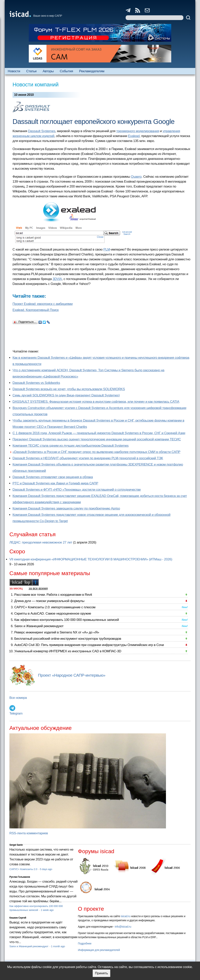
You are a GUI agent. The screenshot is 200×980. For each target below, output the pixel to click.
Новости (14, 71)
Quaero (136, 177)
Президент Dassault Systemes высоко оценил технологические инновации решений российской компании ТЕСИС (97, 439)
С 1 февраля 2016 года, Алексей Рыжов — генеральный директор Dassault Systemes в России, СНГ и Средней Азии (99, 433)
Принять (101, 973)
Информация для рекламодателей (99, 950)
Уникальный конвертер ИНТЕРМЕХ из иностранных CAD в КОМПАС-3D (68, 651)
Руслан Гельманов (20, 877)
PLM (107, 249)
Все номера (18, 698)
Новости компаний (36, 85)
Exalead (134, 136)
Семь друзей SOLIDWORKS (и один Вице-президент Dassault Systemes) (66, 395)
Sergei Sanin (16, 845)
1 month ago (58, 946)
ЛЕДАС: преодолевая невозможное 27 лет (41, 542)
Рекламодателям (92, 71)
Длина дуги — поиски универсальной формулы (49, 601)
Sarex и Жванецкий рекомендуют (39, 626)
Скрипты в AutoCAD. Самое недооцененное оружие (53, 614)
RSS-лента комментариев (29, 833)
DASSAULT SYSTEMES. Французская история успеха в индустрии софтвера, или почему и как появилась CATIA (96, 402)
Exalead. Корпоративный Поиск (36, 310)
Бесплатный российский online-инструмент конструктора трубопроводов (68, 639)
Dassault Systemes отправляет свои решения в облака (53, 477)
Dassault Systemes (42, 131)
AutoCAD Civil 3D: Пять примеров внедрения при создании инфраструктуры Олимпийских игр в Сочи (89, 645)
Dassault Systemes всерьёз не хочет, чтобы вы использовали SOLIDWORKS (69, 389)
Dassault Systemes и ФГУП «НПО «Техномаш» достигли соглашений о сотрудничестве (77, 490)
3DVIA (57, 279)
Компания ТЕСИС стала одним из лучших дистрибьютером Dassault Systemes (71, 446)
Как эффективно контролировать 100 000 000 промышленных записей (67, 620)
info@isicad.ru (123, 927)
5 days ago (46, 869)
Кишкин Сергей (18, 918)
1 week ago (47, 910)
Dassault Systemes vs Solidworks (36, 383)
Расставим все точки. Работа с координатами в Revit (53, 595)
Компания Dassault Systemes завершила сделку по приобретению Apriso (66, 508)
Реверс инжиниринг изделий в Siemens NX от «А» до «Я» (57, 632)
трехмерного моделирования (138, 131)
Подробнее (85, 943)
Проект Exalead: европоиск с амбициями (43, 304)
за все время (38, 588)
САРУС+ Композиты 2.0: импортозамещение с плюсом (55, 607)
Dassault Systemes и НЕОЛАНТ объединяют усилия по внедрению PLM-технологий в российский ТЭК (88, 458)
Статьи (31, 71)
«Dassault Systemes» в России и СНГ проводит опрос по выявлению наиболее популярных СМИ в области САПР (96, 452)
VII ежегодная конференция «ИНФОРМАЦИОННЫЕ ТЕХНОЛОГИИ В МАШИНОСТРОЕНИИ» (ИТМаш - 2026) (91, 559)
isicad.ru (126, 916)
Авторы (48, 71)
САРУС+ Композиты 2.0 (24, 869)
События (66, 71)
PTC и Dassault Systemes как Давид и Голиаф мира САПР (55, 483)
